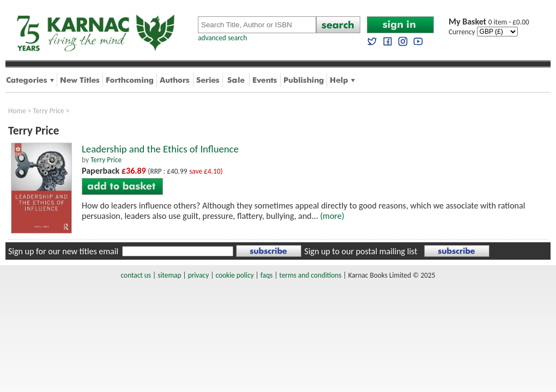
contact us (136, 275)
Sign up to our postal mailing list (361, 251)
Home (17, 111)
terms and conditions (310, 275)
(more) (332, 216)
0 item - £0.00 (489, 22)
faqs (267, 275)
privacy (199, 275)
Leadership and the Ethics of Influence (160, 149)
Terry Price (48, 111)
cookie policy (234, 275)
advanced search (222, 38)
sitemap (169, 275)
